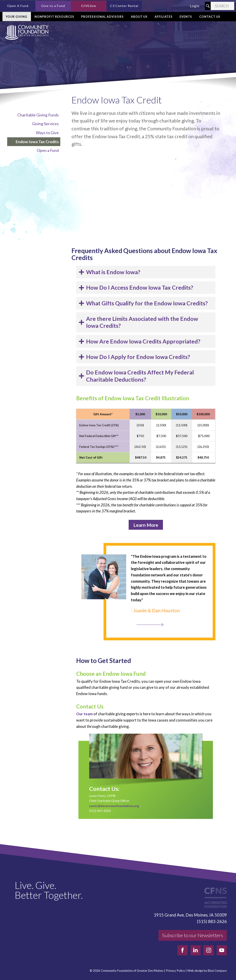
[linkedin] (196, 950)
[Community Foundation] (26, 32)
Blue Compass (217, 971)
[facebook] (183, 950)
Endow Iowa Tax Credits (37, 142)
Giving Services (45, 124)
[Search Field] (222, 6)
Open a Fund (48, 150)
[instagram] (209, 950)
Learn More (146, 525)
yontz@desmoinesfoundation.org (114, 806)
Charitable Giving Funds (38, 115)
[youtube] (222, 950)
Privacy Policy (175, 971)
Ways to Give (47, 133)
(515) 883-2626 (212, 921)
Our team (84, 714)
